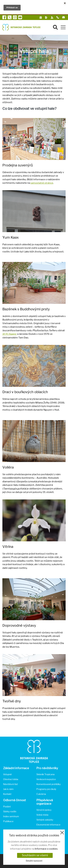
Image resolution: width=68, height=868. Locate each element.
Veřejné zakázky (45, 820)
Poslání (7, 807)
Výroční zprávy (44, 810)
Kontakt (7, 794)
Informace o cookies (46, 849)
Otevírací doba (11, 779)
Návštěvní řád (10, 784)
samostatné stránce (42, 183)
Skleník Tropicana (45, 774)
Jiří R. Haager (10, 334)
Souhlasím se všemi (35, 855)
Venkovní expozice (46, 779)
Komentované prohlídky (49, 784)
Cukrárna (41, 794)
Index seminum (11, 816)
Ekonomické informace (48, 825)
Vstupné (7, 774)
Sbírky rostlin (10, 811)
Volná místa (42, 815)
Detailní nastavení (34, 861)
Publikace (8, 821)
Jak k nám (8, 789)
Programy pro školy (46, 789)
